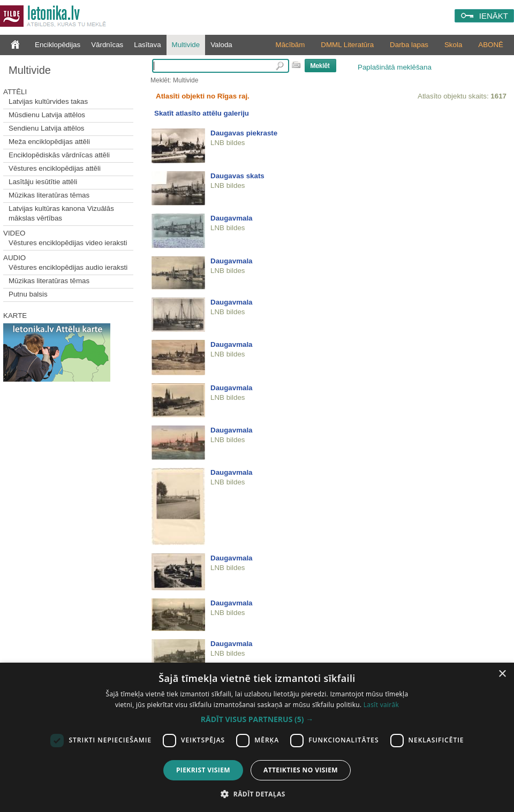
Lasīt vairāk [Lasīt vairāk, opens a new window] (381, 705)
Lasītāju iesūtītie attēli (43, 182)
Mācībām (290, 45)
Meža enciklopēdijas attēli (49, 142)
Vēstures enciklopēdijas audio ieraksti (68, 267)
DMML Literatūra (347, 45)
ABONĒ (491, 45)
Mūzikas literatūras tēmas (49, 195)
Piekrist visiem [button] (203, 770)
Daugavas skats (237, 176)
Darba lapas (409, 45)
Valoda (221, 45)
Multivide (186, 45)
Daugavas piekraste (244, 133)
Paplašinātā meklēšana (395, 67)
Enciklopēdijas (58, 45)
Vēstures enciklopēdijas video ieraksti (68, 243)
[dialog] (257, 737)
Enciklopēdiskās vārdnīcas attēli (59, 155)
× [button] (502, 674)
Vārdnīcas (107, 45)
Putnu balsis (28, 294)
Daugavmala (232, 218)
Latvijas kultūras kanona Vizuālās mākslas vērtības (61, 213)
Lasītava (147, 45)
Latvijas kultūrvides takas (48, 101)
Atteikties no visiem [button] (301, 770)
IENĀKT (494, 16)
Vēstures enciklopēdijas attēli (55, 168)
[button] (257, 719)
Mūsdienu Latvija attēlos (47, 115)
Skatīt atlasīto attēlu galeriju (202, 113)
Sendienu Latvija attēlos (47, 128)
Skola (453, 45)
